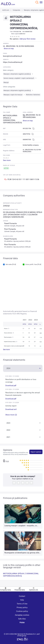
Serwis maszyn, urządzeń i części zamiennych (19, 78)
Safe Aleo (22, 619)
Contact (22, 596)
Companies (16, 10)
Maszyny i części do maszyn (13, 95)
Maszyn (6, 82)
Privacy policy (22, 607)
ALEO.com (6, 10)
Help (22, 600)
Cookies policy (22, 611)
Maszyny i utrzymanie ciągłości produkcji (17, 74)
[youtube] (14, 628)
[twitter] (31, 628)
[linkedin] (23, 628)
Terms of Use (22, 604)
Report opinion (36, 452)
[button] (23, 368)
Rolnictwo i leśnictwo (33, 95)
